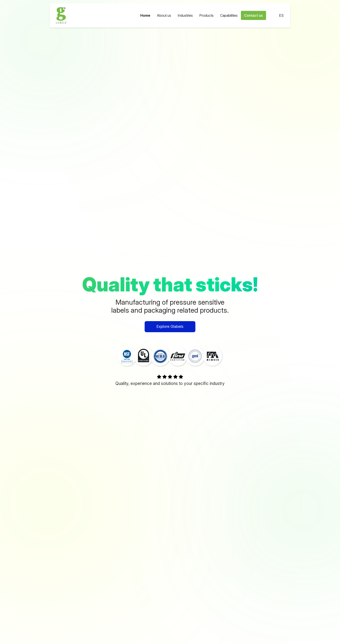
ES (278, 15)
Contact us (253, 15)
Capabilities (229, 15)
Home (145, 15)
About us (164, 15)
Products (206, 15)
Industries (185, 15)
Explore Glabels (170, 326)
